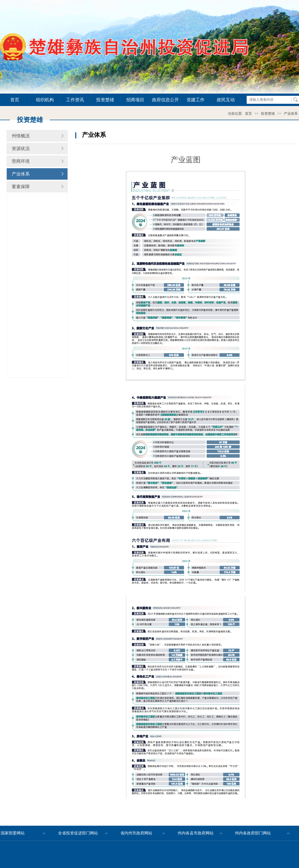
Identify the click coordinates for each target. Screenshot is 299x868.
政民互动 (226, 100)
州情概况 (21, 136)
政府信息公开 (165, 100)
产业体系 (291, 114)
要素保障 (21, 187)
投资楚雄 (105, 100)
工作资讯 (75, 100)
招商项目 (135, 100)
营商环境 (21, 161)
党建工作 (196, 100)
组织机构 (45, 100)
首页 (15, 100)
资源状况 (21, 149)
